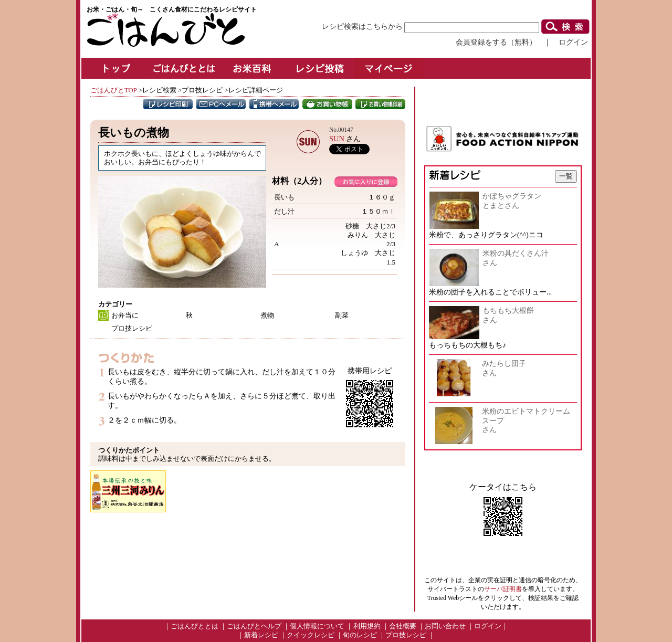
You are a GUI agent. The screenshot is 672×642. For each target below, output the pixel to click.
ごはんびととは (195, 626)
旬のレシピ (360, 635)
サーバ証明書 (503, 589)
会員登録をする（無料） (496, 42)
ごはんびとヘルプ (254, 626)
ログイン (573, 42)
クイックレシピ (311, 635)
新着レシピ (261, 635)
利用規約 (367, 626)
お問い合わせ (445, 626)
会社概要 (403, 626)
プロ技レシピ (406, 635)
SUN (337, 139)
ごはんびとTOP (113, 90)
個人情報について (317, 626)
